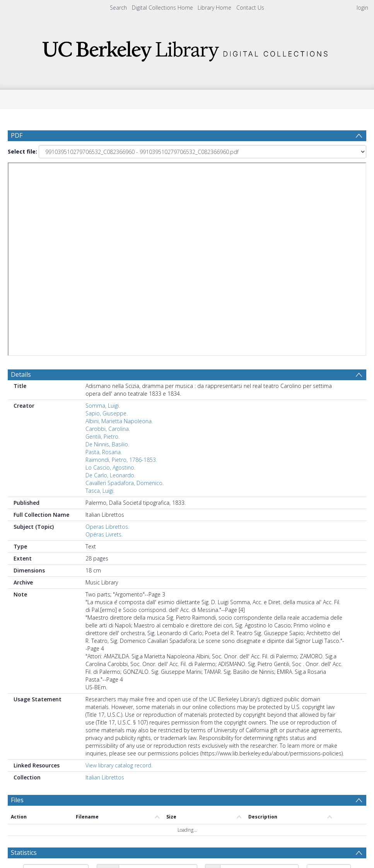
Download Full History (335, 827)
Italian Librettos (105, 579)
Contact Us (250, 8)
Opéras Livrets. (104, 336)
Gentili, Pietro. (102, 238)
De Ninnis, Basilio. (107, 246)
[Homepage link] (187, 49)
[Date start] (158, 673)
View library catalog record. (119, 567)
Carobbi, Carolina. (108, 231)
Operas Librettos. (107, 329)
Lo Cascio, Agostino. (110, 269)
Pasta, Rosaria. (104, 254)
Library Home (214, 8)
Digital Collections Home (162, 8)
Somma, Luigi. (103, 208)
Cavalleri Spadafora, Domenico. (125, 285)
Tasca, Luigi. (100, 293)
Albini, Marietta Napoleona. (119, 223)
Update (37, 689)
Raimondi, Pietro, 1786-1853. (121, 262)
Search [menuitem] (118, 8)
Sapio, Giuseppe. (107, 215)
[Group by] (56, 673)
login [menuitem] (362, 8)
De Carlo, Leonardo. (110, 277)
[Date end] (259, 673)
